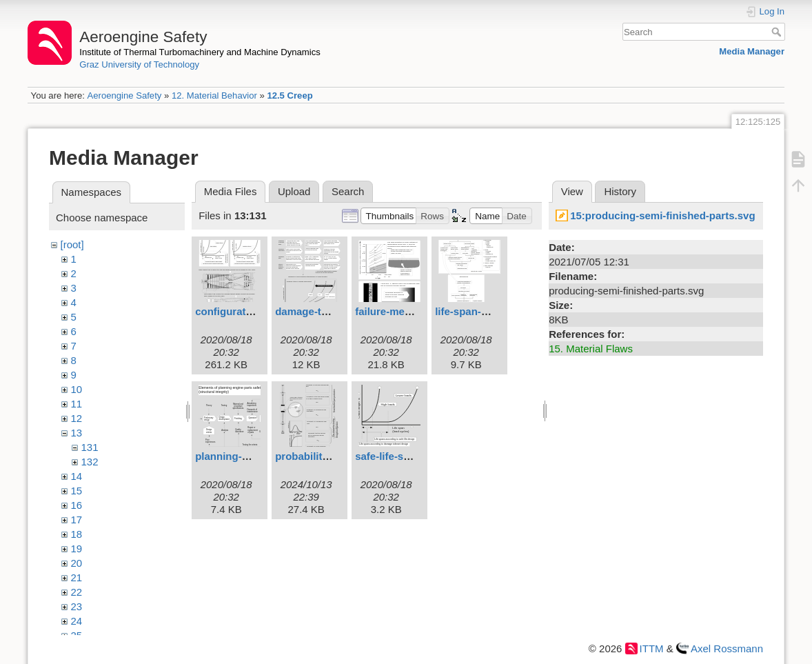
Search (778, 32)
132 (90, 462)
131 (90, 447)
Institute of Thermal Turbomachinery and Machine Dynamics (200, 52)
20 (77, 563)
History (620, 191)
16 (77, 505)
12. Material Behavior (214, 95)
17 (77, 520)
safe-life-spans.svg (402, 456)
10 (77, 389)
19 (77, 549)
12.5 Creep (290, 95)
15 (77, 491)
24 (77, 621)
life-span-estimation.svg (494, 311)
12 (77, 418)
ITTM (652, 648)
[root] (72, 244)
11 (77, 404)
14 (77, 476)
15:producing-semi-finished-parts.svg (662, 215)
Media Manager (752, 51)
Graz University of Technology (139, 64)
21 (77, 577)
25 (77, 635)
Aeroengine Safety (124, 95)
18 (77, 534)
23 (77, 606)
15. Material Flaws (591, 349)
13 (77, 433)
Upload (294, 191)
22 (77, 592)
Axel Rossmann (727, 648)
